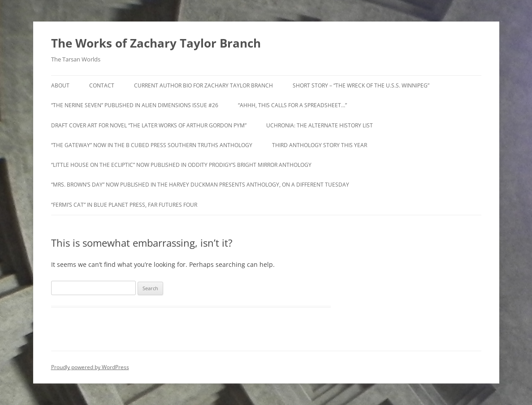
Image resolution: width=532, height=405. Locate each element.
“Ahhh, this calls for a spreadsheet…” (292, 105)
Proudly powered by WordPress (90, 367)
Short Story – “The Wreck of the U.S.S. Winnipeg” (361, 85)
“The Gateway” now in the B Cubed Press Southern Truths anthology (152, 145)
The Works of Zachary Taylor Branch (156, 43)
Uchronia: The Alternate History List (320, 125)
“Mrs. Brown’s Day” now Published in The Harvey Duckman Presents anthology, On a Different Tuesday (200, 185)
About (60, 85)
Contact (102, 85)
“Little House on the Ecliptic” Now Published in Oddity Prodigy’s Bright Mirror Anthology (181, 165)
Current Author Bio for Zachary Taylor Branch (203, 85)
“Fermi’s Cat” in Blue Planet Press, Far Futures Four (124, 205)
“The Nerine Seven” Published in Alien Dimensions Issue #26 (135, 105)
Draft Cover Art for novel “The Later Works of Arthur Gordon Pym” (149, 125)
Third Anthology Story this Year (320, 145)
